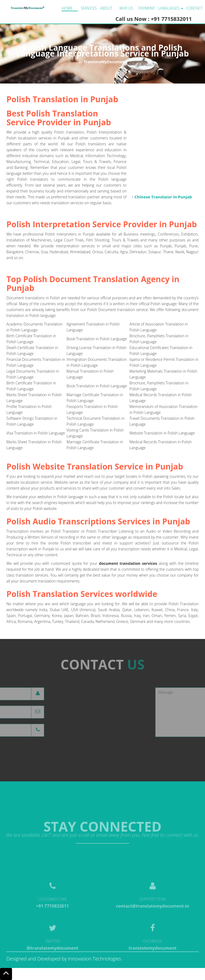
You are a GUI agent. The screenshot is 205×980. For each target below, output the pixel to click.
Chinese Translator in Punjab (163, 198)
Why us (126, 8)
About (106, 8)
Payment (147, 8)
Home (67, 8)
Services (89, 8)
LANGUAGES (170, 8)
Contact (194, 8)
